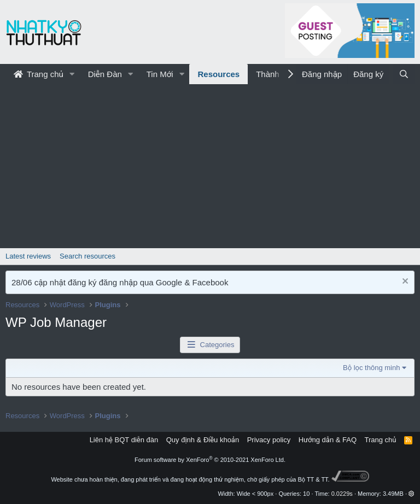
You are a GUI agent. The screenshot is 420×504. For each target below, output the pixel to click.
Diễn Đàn (105, 74)
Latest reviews (28, 256)
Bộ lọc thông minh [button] (371, 368)
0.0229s (342, 494)
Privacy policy (269, 440)
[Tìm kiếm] (404, 74)
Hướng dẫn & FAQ (328, 440)
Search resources (87, 256)
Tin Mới (160, 74)
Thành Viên (277, 74)
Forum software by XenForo (210, 460)
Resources (218, 74)
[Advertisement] (210, 166)
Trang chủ (39, 74)
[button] (72, 74)
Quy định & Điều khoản (203, 440)
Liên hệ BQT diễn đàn (124, 440)
